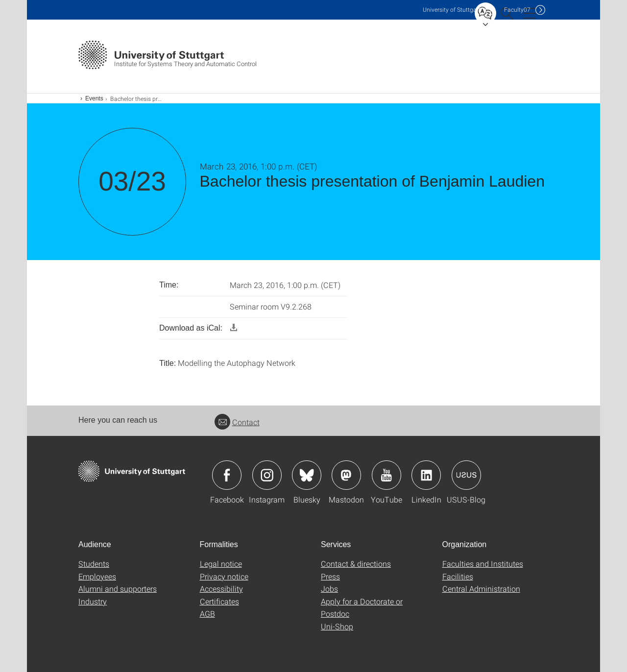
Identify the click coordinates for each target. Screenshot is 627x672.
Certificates (219, 601)
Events (94, 98)
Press (330, 576)
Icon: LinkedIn (426, 475)
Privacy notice (224, 576)
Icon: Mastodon (346, 475)
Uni (452, 10)
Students (94, 564)
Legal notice (221, 564)
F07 (517, 10)
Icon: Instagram (267, 475)
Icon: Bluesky (307, 475)
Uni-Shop (337, 626)
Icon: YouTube (386, 475)
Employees (97, 576)
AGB (207, 613)
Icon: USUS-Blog (466, 475)
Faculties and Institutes (483, 564)
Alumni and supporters (118, 588)
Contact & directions (356, 564)
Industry (93, 601)
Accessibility (221, 588)
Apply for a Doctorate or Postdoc (362, 608)
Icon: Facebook (227, 475)
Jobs (329, 588)
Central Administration (481, 588)
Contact (237, 422)
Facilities (458, 576)
